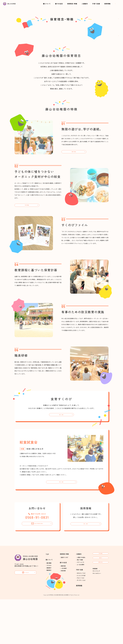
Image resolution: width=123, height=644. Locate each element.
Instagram (25, 618)
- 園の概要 (49, 608)
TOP (47, 599)
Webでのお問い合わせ (37, 567)
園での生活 (56, 5)
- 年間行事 (63, 615)
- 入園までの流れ (81, 602)
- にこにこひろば (81, 620)
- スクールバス (80, 607)
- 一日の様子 (63, 613)
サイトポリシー (97, 626)
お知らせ (101, 606)
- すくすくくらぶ (81, 625)
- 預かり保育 (79, 604)
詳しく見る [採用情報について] (86, 567)
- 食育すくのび (64, 602)
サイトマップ (96, 624)
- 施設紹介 (49, 612)
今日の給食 (27, 240)
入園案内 (77, 5)
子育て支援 (86, 5)
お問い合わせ (107, 5)
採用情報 (95, 5)
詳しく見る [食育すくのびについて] (61, 452)
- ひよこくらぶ (80, 623)
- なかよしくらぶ (81, 618)
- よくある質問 (80, 609)
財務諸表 (95, 621)
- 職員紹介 (49, 615)
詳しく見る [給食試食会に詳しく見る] (61, 523)
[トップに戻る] (15, 7)
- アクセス (49, 610)
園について (47, 5)
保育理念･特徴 (67, 5)
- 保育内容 (63, 611)
